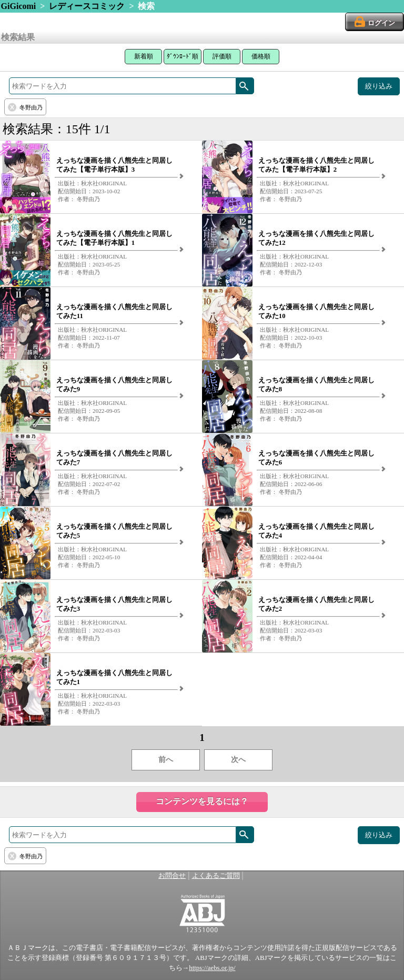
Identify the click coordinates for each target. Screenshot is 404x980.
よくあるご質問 (216, 876)
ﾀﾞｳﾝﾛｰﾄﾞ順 (183, 56)
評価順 (222, 56)
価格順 (261, 56)
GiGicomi (19, 6)
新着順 (144, 56)
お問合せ (172, 876)
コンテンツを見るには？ (202, 801)
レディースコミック (87, 6)
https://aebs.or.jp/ (212, 968)
